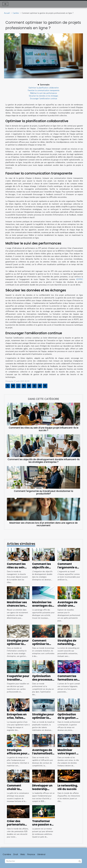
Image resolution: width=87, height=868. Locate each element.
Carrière (16, 13)
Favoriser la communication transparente (44, 90)
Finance (31, 854)
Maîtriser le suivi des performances (44, 93)
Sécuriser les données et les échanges (43, 96)
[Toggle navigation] (5, 4)
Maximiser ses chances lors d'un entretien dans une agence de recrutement (43, 524)
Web (23, 854)
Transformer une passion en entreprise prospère (43, 826)
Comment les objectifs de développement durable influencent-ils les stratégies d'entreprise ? (44, 461)
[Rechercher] (43, 861)
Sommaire (45, 85)
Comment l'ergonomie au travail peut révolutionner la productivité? (43, 492)
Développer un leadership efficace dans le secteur (43, 791)
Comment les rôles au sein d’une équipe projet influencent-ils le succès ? (44, 429)
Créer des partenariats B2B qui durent (17, 825)
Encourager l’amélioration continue (44, 98)
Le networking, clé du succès (68, 787)
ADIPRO (80, 279)
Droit (16, 854)
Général (41, 854)
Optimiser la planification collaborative (44, 88)
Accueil (7, 13)
